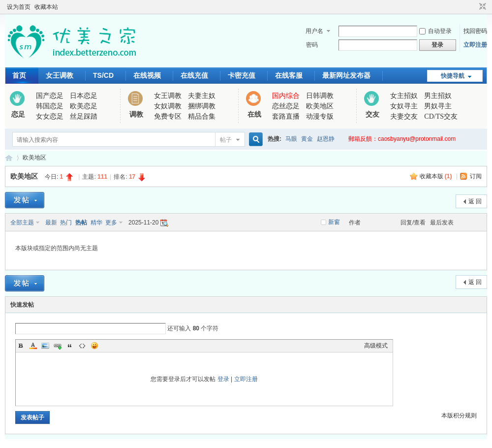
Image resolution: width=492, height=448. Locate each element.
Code (82, 346)
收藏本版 (436, 176)
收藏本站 (46, 7)
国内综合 (286, 96)
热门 (66, 223)
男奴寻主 (438, 106)
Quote (70, 346)
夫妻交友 (404, 116)
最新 (51, 223)
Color (33, 346)
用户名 (314, 31)
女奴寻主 (404, 106)
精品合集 (202, 116)
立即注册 (475, 45)
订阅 (476, 176)
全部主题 (22, 223)
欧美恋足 (84, 106)
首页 (19, 75)
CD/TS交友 (441, 116)
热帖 (81, 223)
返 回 (475, 201)
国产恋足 (50, 96)
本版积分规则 (459, 416)
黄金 (307, 139)
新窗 (334, 222)
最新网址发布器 (346, 75)
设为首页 (19, 7)
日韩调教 (320, 96)
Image (45, 346)
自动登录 (435, 31)
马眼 (291, 139)
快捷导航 (453, 76)
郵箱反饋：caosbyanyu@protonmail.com (402, 139)
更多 (111, 223)
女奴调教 (168, 106)
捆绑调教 (202, 106)
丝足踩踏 (84, 116)
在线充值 (194, 75)
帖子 (226, 140)
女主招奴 (404, 96)
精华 (96, 223)
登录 (223, 379)
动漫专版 (320, 116)
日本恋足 (84, 96)
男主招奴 (438, 96)
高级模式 (376, 346)
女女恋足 (50, 116)
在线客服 (289, 75)
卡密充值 (242, 75)
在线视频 (147, 75)
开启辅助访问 (473, 7)
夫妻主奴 (202, 96)
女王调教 (60, 75)
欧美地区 (320, 106)
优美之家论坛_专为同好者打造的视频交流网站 (9, 158)
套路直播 (286, 116)
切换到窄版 (481, 7)
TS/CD (103, 75)
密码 (312, 45)
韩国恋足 (50, 106)
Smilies (94, 346)
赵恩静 (326, 139)
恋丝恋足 (286, 106)
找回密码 (475, 31)
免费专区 (168, 116)
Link (58, 346)
